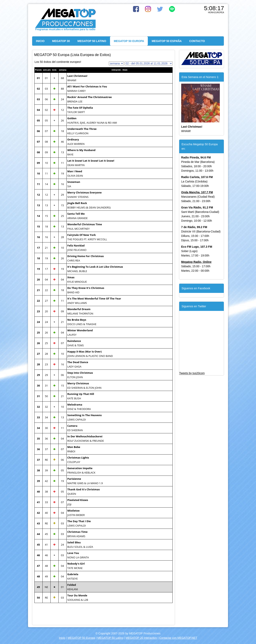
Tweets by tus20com (192, 373)
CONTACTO (197, 41)
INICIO (40, 41)
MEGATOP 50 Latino (110, 638)
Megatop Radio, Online (196, 262)
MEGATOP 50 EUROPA (129, 41)
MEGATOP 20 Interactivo (141, 638)
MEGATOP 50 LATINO (92, 41)
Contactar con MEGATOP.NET (178, 638)
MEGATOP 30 (61, 41)
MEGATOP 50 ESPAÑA (167, 41)
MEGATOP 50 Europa (81, 638)
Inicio (62, 638)
